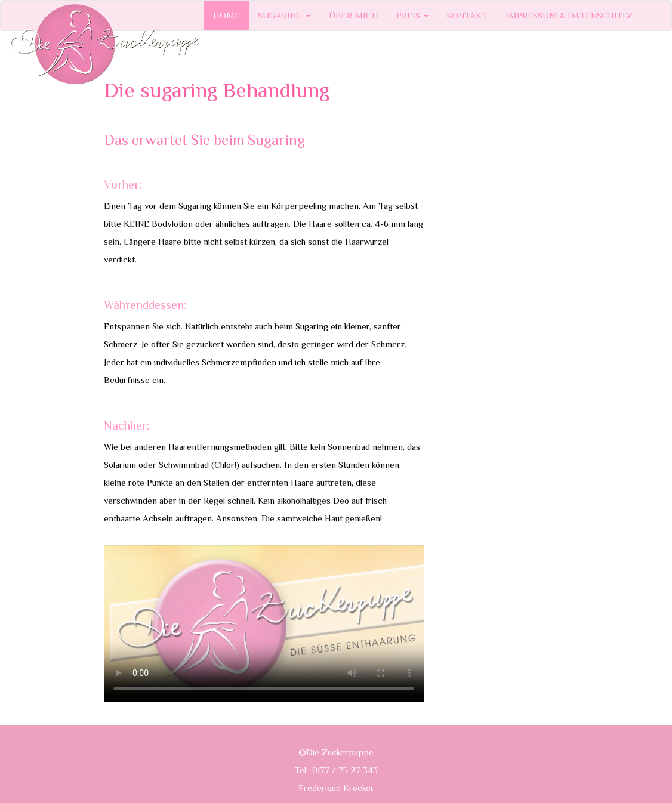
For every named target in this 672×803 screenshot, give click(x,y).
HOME (226, 15)
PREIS (412, 15)
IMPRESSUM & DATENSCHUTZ (569, 15)
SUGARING (284, 15)
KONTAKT (467, 15)
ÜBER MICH (354, 15)
